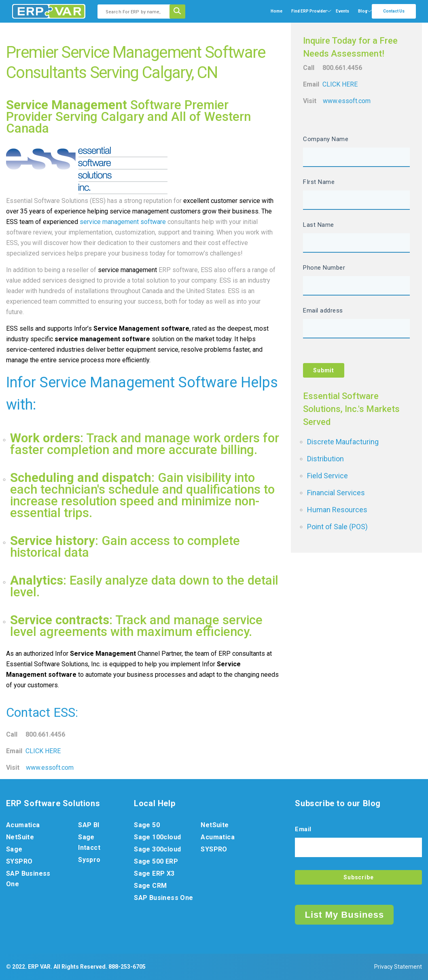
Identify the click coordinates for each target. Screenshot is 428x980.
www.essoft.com (50, 768)
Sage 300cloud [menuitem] (157, 849)
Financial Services (336, 493)
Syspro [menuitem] (89, 860)
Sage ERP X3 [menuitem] (154, 873)
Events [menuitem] (342, 11)
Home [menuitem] (277, 11)
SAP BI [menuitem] (89, 825)
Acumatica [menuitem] (23, 825)
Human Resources (337, 510)
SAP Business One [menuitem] (28, 879)
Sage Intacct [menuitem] (89, 842)
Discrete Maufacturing (343, 442)
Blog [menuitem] (363, 11)
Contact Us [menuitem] (394, 11)
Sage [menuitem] (14, 849)
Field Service (327, 476)
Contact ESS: (42, 713)
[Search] (180, 12)
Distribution (325, 459)
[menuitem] (309, 11)
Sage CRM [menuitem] (150, 886)
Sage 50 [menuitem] (147, 825)
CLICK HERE (43, 751)
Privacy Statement (398, 967)
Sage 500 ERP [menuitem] (156, 861)
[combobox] (136, 12)
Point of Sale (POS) (337, 527)
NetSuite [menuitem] (20, 837)
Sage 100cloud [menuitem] (157, 837)
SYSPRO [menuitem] (19, 861)
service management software (123, 222)
